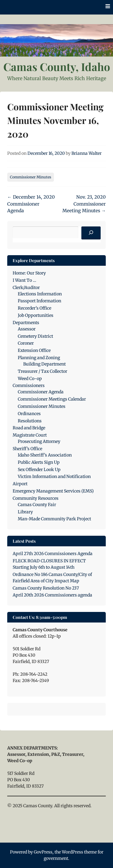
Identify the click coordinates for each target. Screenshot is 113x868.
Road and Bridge (29, 428)
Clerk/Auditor (26, 288)
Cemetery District (35, 336)
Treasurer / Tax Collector (42, 371)
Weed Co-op (30, 379)
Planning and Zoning (39, 358)
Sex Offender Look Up (39, 470)
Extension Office (34, 350)
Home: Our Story (29, 273)
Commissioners (29, 385)
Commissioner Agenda (41, 392)
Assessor (27, 329)
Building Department (44, 364)
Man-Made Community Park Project (54, 519)
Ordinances (29, 414)
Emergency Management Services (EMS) (53, 491)
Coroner (26, 343)
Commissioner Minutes (31, 177)
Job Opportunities (36, 315)
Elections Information (40, 294)
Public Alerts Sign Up (39, 462)
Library (25, 512)
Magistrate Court (30, 435)
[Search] (91, 233)
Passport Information (39, 301)
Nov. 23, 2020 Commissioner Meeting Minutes (84, 204)
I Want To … (24, 280)
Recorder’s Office (35, 308)
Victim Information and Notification (54, 476)
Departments (26, 323)
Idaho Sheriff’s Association (45, 455)
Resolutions (30, 421)
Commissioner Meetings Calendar (52, 399)
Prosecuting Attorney (39, 441)
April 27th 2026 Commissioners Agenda (53, 554)
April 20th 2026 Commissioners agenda (52, 595)
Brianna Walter (86, 153)
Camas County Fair (37, 505)
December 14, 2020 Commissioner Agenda (31, 204)
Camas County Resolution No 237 (46, 588)
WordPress (72, 852)
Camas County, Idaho (57, 67)
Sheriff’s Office (27, 449)
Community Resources (36, 498)
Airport (20, 484)
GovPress (43, 852)
